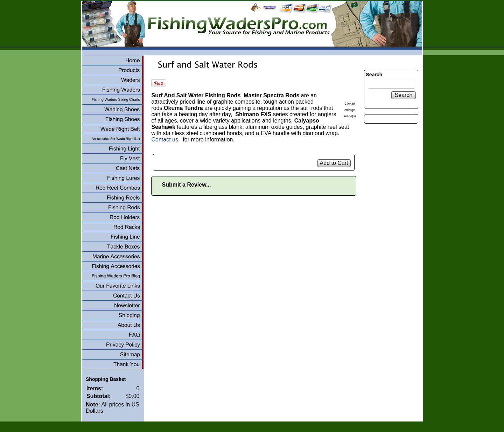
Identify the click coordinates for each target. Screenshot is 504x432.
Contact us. (165, 140)
